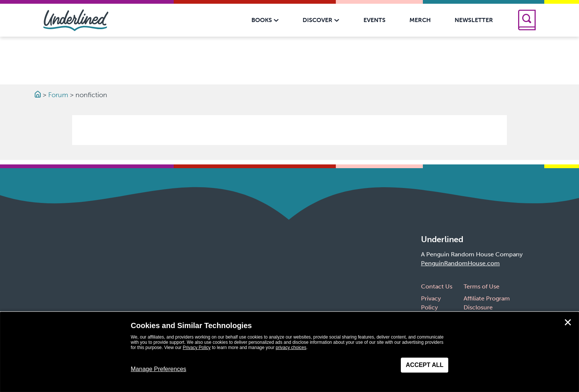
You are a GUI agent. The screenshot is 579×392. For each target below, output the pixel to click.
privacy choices (291, 348)
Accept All (425, 365)
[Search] (527, 20)
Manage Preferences (159, 369)
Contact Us (437, 286)
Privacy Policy (197, 348)
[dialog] (289, 352)
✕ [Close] (568, 322)
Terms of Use (482, 286)
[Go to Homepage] (39, 95)
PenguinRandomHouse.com (460, 263)
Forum (58, 95)
